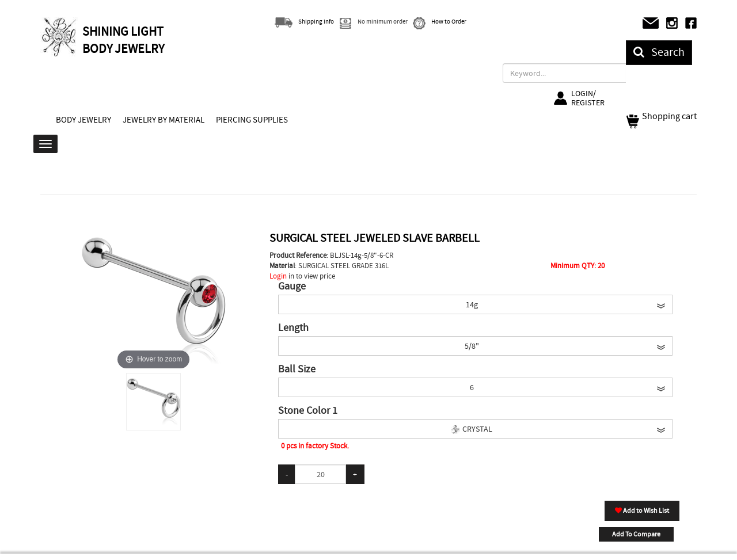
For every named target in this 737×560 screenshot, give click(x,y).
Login (278, 276)
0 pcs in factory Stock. (315, 446)
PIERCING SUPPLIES (252, 120)
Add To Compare (636, 534)
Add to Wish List (642, 511)
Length (293, 328)
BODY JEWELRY (83, 120)
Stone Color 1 (308, 411)
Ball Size (297, 369)
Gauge (292, 287)
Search (659, 52)
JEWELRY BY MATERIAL (164, 120)
